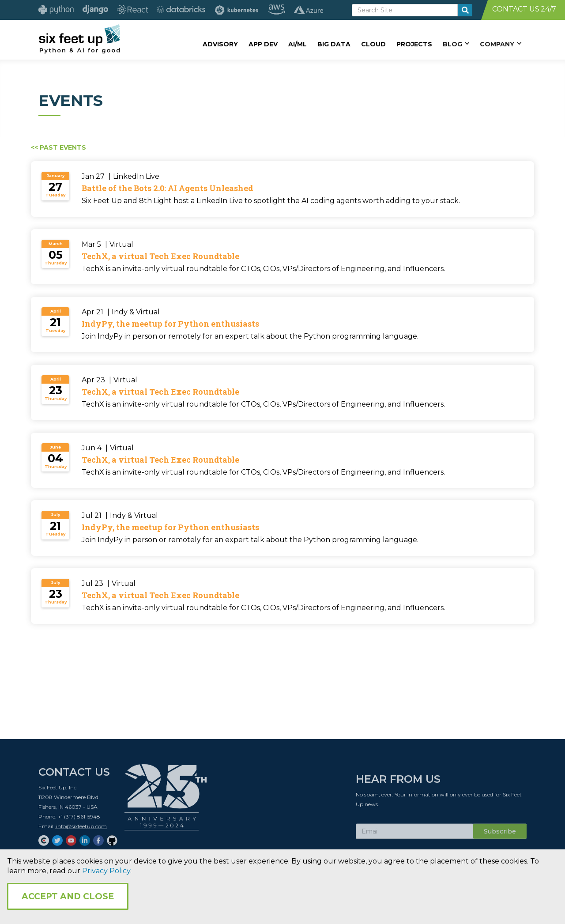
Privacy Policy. (107, 871)
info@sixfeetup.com (81, 829)
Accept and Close (68, 896)
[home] (79, 38)
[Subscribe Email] (414, 834)
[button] (456, 44)
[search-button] (465, 10)
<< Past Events (58, 147)
